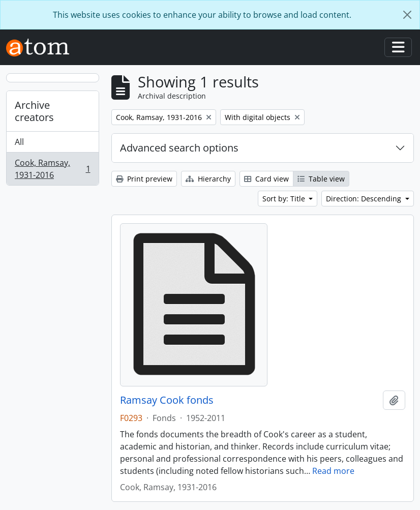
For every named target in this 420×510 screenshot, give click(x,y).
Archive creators (34, 111)
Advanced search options (179, 148)
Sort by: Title (285, 199)
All (19, 142)
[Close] (407, 15)
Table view (321, 179)
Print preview (144, 179)
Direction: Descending (365, 199)
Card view (266, 179)
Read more (333, 471)
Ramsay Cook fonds (167, 400)
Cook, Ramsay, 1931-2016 (52, 169)
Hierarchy (208, 179)
